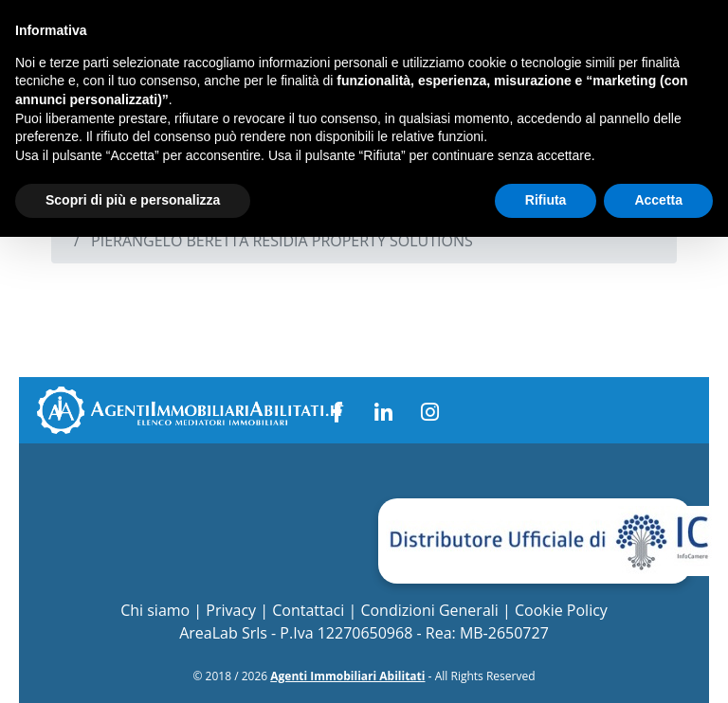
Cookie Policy (561, 610)
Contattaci (308, 610)
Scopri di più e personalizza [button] (133, 200)
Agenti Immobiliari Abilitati (347, 676)
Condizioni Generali (429, 610)
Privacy (231, 610)
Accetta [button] (658, 200)
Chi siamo (155, 610)
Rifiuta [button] (546, 200)
